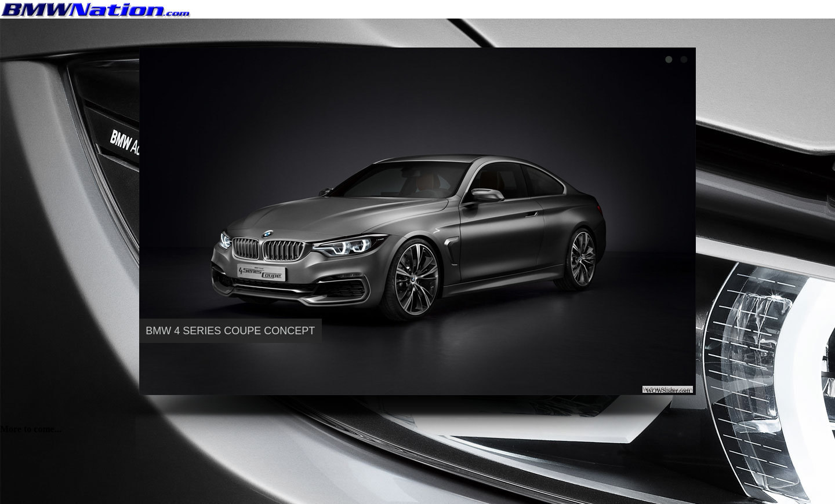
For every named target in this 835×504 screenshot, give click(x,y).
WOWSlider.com (668, 390)
